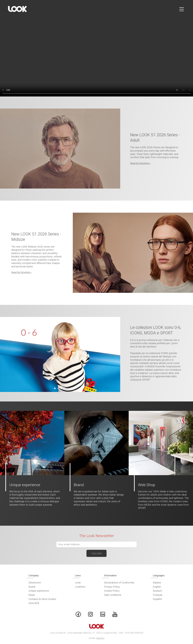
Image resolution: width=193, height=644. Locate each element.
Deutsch (157, 591)
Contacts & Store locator (42, 599)
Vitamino (100, 638)
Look (78, 583)
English (157, 587)
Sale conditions (113, 595)
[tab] (55, 388)
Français (158, 595)
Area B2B (34, 603)
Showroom (35, 583)
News (32, 595)
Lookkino (80, 587)
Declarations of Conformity (119, 583)
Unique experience (39, 591)
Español (157, 599)
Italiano (157, 583)
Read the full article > (140, 163)
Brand (32, 587)
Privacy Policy (112, 587)
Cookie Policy (112, 591)
